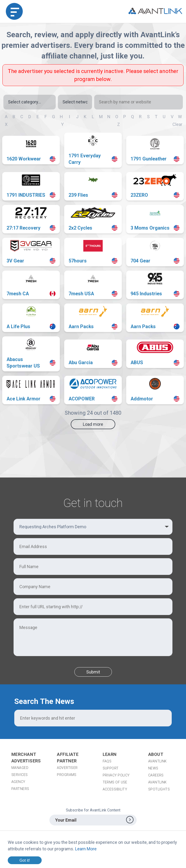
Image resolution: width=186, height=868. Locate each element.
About (156, 754)
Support (111, 768)
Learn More (86, 849)
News (153, 768)
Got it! (25, 860)
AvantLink (158, 761)
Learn (110, 754)
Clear (177, 124)
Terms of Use (115, 782)
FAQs (107, 761)
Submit (93, 672)
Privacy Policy (116, 775)
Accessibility (115, 789)
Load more (93, 424)
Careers (156, 775)
